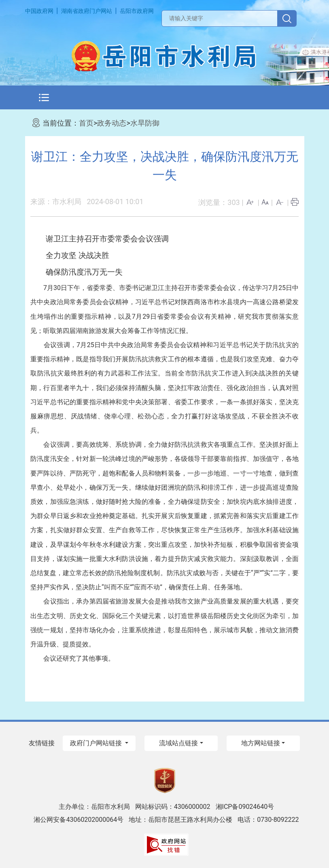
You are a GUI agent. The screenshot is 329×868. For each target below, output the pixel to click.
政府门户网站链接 (97, 743)
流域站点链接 (178, 743)
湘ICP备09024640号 (245, 807)
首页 (86, 123)
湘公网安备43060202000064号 (79, 820)
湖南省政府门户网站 (87, 11)
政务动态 (112, 123)
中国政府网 (39, 11)
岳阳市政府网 (137, 11)
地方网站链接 (261, 743)
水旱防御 (145, 123)
